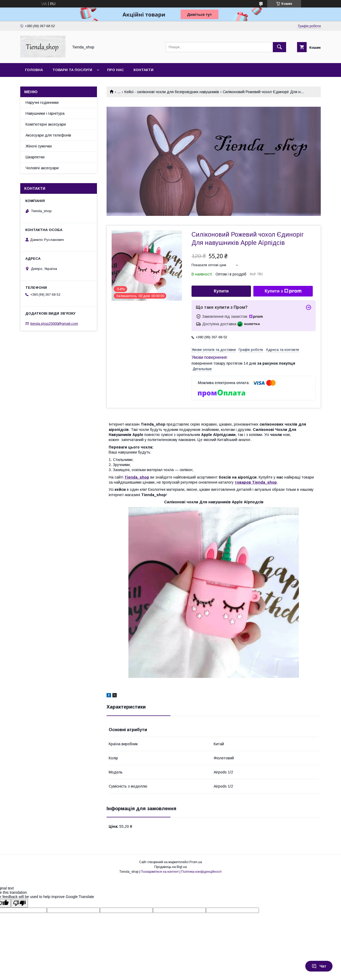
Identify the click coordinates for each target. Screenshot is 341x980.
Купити (221, 291)
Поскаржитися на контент (160, 872)
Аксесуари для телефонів (48, 135)
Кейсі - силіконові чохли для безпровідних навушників (172, 92)
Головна (34, 70)
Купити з (283, 291)
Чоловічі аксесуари (42, 168)
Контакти (143, 70)
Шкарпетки (35, 157)
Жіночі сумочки (39, 146)
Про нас (115, 70)
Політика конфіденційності (201, 872)
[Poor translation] (19, 903)
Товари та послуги (72, 70)
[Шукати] (279, 47)
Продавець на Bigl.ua (170, 867)
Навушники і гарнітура (45, 113)
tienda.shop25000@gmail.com (54, 324)
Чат (319, 966)
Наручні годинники (42, 102)
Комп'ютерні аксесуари (46, 124)
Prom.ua (196, 862)
